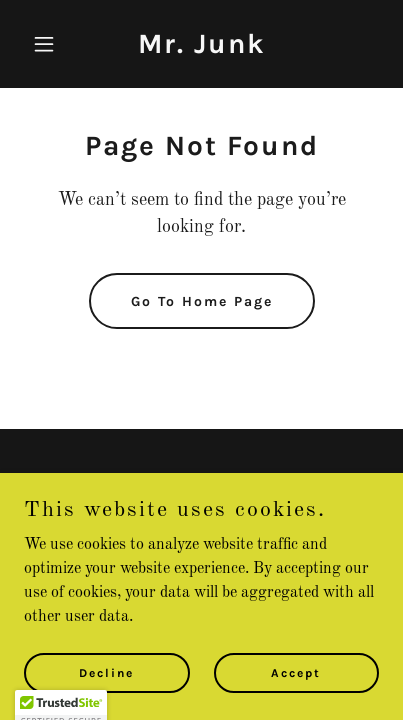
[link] (202, 49)
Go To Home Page (202, 301)
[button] (50, 44)
